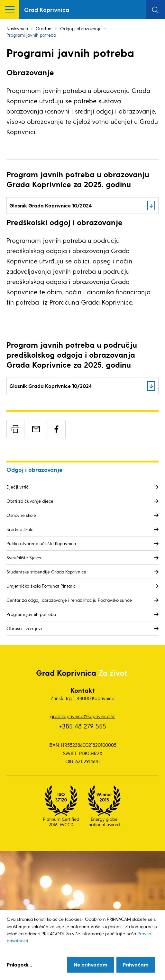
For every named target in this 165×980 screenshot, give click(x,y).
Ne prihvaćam (91, 964)
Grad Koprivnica (47, 9)
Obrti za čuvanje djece (30, 501)
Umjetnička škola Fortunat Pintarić (41, 586)
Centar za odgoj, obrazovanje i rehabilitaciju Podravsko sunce (69, 600)
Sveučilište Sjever (24, 558)
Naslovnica (17, 28)
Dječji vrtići (18, 487)
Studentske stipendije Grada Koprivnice (46, 572)
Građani (44, 28)
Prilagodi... (19, 964)
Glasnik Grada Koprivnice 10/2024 (50, 205)
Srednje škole (20, 529)
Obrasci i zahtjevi (24, 628)
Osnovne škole (21, 515)
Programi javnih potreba (31, 614)
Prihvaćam (136, 964)
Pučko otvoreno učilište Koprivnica (41, 543)
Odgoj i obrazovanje (81, 28)
